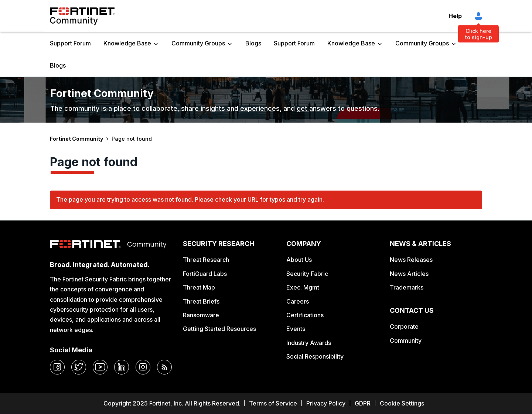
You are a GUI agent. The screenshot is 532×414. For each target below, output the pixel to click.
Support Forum (70, 43)
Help (455, 16)
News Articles (409, 274)
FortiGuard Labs (205, 274)
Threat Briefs (201, 301)
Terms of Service (273, 403)
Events (296, 329)
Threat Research (206, 260)
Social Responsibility (315, 356)
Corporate (404, 326)
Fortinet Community (82, 16)
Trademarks (407, 287)
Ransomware (201, 315)
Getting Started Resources (219, 329)
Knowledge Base (127, 43)
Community (406, 341)
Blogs (253, 43)
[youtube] (100, 367)
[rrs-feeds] (164, 367)
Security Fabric (307, 274)
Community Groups (198, 43)
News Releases (411, 260)
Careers (298, 301)
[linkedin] (122, 367)
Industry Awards (309, 343)
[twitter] (79, 367)
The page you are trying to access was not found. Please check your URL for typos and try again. (190, 199)
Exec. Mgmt (303, 287)
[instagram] (143, 367)
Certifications (305, 315)
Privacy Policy (326, 403)
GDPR (363, 403)
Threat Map (199, 287)
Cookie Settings (402, 403)
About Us (299, 260)
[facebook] (57, 367)
